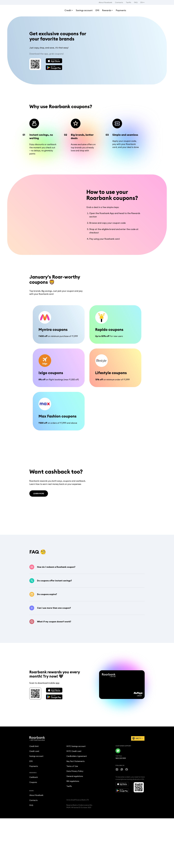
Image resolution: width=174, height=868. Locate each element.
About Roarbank (105, 2)
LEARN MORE (39, 515)
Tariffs (129, 2)
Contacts (119, 2)
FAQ (136, 2)
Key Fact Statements (76, 809)
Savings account (36, 803)
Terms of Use (72, 814)
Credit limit (34, 793)
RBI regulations (73, 830)
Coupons (33, 831)
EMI (31, 809)
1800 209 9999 (121, 805)
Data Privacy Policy (75, 819)
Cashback (34, 825)
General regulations (75, 825)
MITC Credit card (74, 798)
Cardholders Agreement (77, 803)
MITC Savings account (76, 793)
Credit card (34, 798)
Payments (34, 814)
